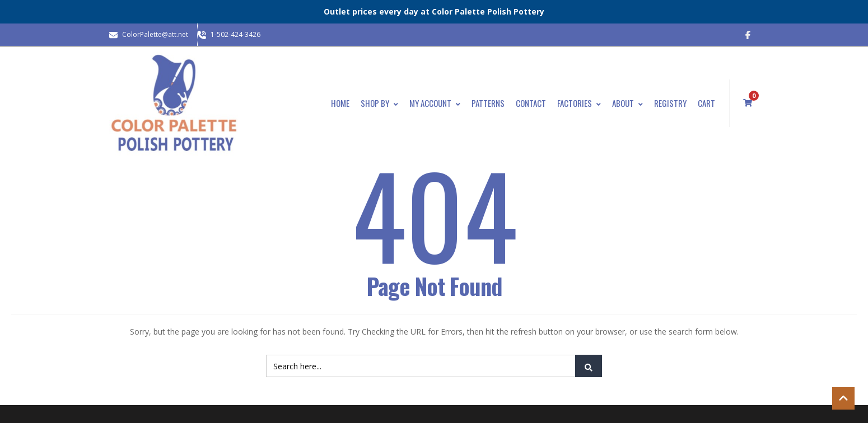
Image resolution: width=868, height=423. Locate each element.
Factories (579, 103)
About (627, 103)
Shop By (379, 103)
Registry (670, 103)
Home (340, 103)
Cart (706, 103)
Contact (531, 103)
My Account (435, 103)
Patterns (488, 103)
